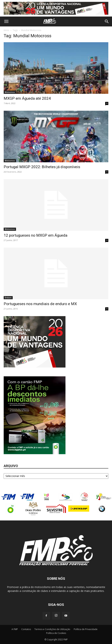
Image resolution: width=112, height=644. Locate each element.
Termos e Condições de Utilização (52, 629)
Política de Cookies (56, 633)
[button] (6, 21)
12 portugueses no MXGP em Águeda (35, 235)
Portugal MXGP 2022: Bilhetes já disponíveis (42, 167)
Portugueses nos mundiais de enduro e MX (40, 304)
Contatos (26, 629)
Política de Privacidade (86, 629)
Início (6, 30)
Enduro (8, 298)
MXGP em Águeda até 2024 (27, 98)
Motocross (10, 92)
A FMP (15, 629)
